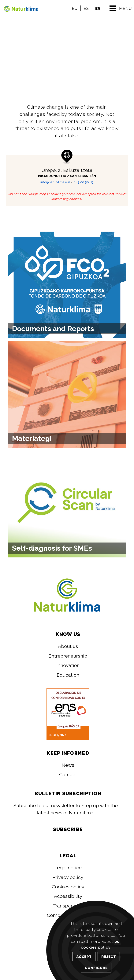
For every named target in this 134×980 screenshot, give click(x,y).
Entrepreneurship (68, 656)
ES (86, 8)
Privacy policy (68, 877)
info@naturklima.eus (55, 182)
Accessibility (68, 896)
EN (98, 8)
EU (75, 8)
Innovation (68, 665)
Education (68, 675)
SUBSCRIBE (68, 829)
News (68, 765)
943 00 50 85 (84, 182)
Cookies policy (68, 887)
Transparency (68, 906)
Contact (68, 774)
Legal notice (68, 868)
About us (68, 646)
